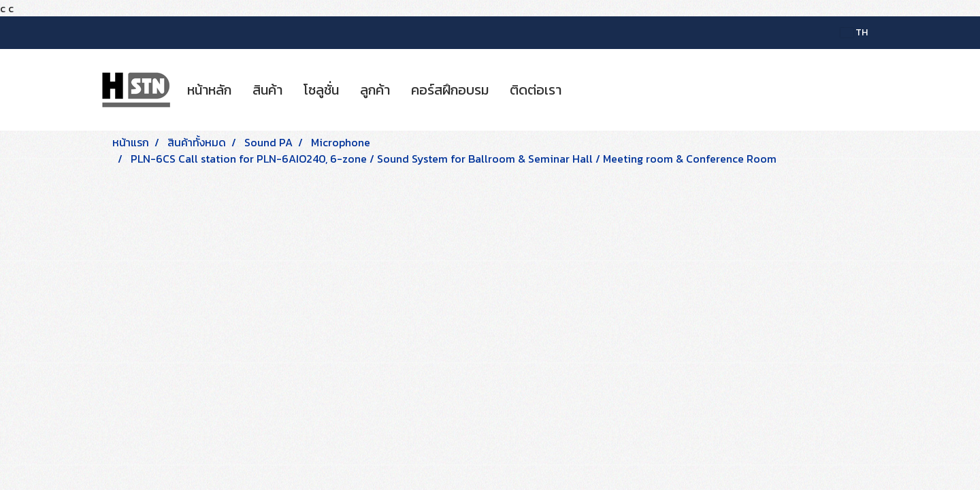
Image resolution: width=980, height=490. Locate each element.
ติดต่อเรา (536, 90)
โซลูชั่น (321, 90)
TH (854, 32)
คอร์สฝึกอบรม (450, 90)
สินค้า (267, 90)
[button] (584, 90)
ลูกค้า (375, 90)
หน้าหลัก (209, 90)
